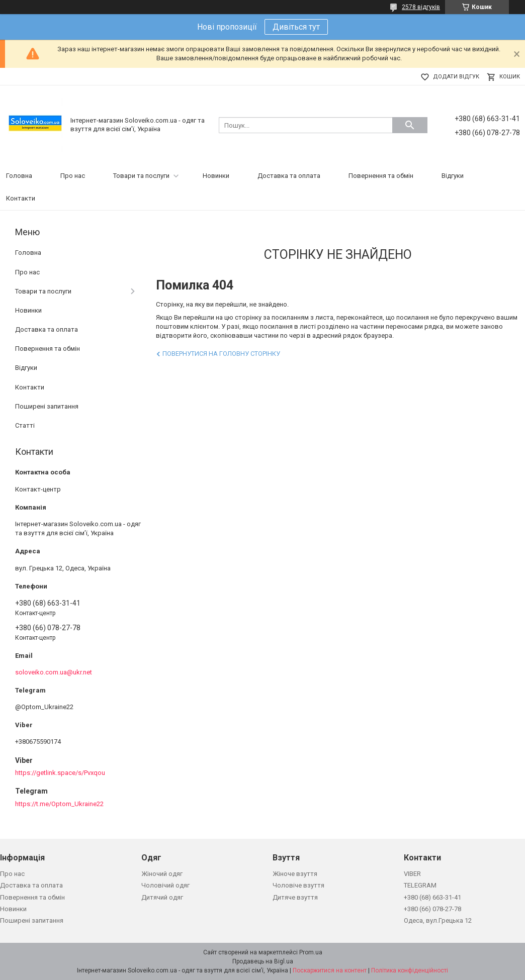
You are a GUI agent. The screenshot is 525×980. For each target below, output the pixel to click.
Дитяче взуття (295, 897)
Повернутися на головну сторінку (221, 354)
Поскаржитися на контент (330, 970)
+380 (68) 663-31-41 (432, 897)
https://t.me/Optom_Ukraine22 (59, 804)
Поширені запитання (47, 406)
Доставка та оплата (289, 176)
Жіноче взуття (295, 874)
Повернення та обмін (381, 176)
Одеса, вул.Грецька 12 (438, 920)
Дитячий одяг (162, 897)
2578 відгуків (421, 7)
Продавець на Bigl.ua (263, 961)
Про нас (73, 176)
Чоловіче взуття (298, 885)
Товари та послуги (141, 176)
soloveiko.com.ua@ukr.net (54, 672)
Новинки (216, 176)
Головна (19, 176)
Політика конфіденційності (410, 970)
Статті (25, 425)
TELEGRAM (420, 885)
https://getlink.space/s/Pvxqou (60, 773)
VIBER (412, 874)
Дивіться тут (296, 27)
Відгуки (453, 176)
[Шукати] (410, 125)
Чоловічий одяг (165, 885)
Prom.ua (311, 952)
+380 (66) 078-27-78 (432, 909)
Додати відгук (456, 77)
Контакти (21, 198)
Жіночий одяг (162, 874)
